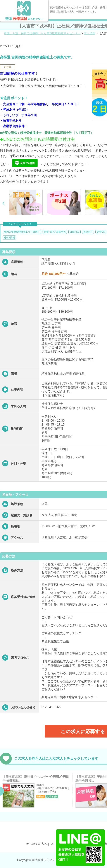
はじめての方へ (37, 844)
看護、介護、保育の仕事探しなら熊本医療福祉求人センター (42, 33)
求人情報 (90, 33)
